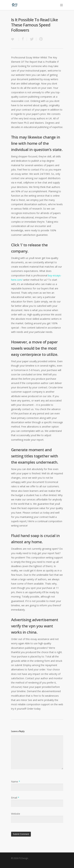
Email (15, 798)
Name (16, 782)
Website (16, 814)
